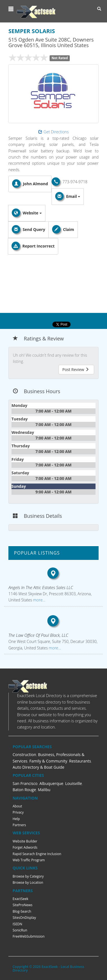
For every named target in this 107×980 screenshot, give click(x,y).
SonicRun (20, 930)
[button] (12, 9)
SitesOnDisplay (24, 918)
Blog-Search (22, 911)
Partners (19, 825)
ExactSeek (20, 899)
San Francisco (25, 783)
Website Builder (25, 841)
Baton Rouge (24, 790)
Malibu (44, 790)
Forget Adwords (25, 847)
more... (39, 600)
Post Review (76, 369)
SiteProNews (23, 905)
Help (16, 819)
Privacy (18, 812)
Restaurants (80, 761)
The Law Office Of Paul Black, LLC (38, 635)
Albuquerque (51, 783)
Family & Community (48, 761)
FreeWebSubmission (29, 936)
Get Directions (54, 132)
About (17, 806)
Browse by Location (28, 882)
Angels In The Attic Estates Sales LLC (41, 587)
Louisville (74, 783)
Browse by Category (28, 876)
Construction (24, 755)
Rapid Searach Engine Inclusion (37, 854)
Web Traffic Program (29, 860)
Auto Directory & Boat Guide (39, 767)
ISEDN (17, 924)
